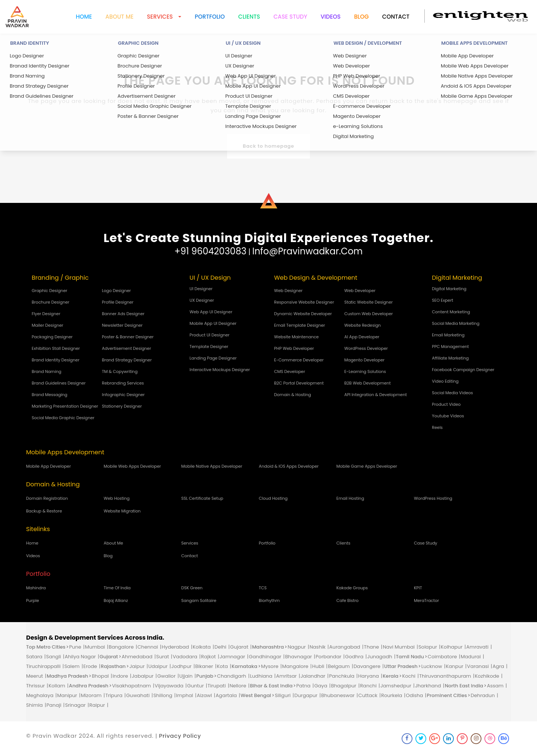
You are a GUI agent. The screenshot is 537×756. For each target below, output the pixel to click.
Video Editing (445, 381)
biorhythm (269, 600)
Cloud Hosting (273, 498)
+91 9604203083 (210, 251)
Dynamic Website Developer (303, 314)
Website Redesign (362, 325)
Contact (396, 17)
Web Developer (360, 291)
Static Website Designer (368, 302)
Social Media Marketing (456, 323)
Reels (437, 427)
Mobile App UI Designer (213, 323)
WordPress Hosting (433, 498)
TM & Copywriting (120, 371)
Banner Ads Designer (123, 314)
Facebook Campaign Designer (463, 370)
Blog (361, 17)
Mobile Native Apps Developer (212, 466)
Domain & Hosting (293, 395)
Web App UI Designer (211, 312)
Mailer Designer (48, 325)
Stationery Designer (122, 406)
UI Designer (201, 289)
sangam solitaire (199, 600)
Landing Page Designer (213, 358)
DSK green (192, 588)
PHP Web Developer (294, 348)
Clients (249, 17)
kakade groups (352, 588)
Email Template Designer (300, 325)
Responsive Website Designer (304, 302)
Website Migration (122, 511)
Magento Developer (364, 360)
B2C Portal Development (299, 383)
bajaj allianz (116, 600)
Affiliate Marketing (450, 358)
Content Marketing (451, 312)
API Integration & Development (376, 395)
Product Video (446, 404)
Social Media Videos (452, 393)
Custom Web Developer (368, 314)
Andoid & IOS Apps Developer (289, 466)
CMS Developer (290, 371)
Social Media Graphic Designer (63, 418)
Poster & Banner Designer (128, 337)
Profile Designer (118, 302)
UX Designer (202, 300)
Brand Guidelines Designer (59, 383)
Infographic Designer (123, 395)
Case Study (290, 17)
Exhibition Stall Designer (56, 348)
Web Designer (288, 291)
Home (84, 17)
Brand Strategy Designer (127, 360)
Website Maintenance (296, 337)
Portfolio (210, 17)
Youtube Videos (448, 416)
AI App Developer (362, 337)
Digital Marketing (449, 289)
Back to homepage (268, 146)
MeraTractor (426, 600)
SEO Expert (442, 300)
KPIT (418, 588)
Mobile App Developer (48, 466)
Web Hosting (117, 498)
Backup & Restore (44, 511)
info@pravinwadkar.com (308, 251)
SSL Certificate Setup (202, 498)
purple (32, 600)
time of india (117, 588)
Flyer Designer (46, 314)
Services (190, 543)
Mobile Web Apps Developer (132, 466)
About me (120, 17)
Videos (331, 17)
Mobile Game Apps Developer (367, 466)
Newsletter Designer (122, 325)
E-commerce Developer (299, 360)
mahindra (36, 588)
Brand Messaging (50, 395)
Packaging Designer (52, 337)
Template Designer (209, 346)
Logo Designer (116, 291)
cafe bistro (348, 600)
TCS (263, 588)
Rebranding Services (123, 383)
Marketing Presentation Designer (65, 406)
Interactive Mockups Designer (220, 370)
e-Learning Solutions (365, 371)
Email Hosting (350, 498)
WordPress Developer (366, 348)
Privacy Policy (180, 736)
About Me (113, 543)
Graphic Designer (49, 291)
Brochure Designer (51, 302)
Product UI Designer (209, 335)
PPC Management (450, 346)
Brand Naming (46, 371)
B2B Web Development (368, 383)
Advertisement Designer (126, 348)
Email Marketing (448, 335)
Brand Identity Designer (56, 360)
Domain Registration (47, 498)
